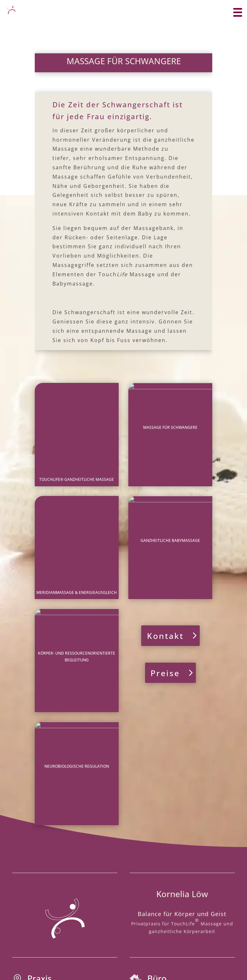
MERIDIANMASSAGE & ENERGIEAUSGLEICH (77, 495)
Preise (165, 582)
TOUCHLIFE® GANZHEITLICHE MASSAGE (77, 427)
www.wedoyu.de (123, 950)
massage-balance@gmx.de (177, 852)
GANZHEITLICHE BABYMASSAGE (170, 495)
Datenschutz (127, 926)
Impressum (91, 926)
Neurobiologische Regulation (77, 630)
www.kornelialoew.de (180, 832)
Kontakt (165, 545)
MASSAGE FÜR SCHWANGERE (170, 427)
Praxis (40, 796)
